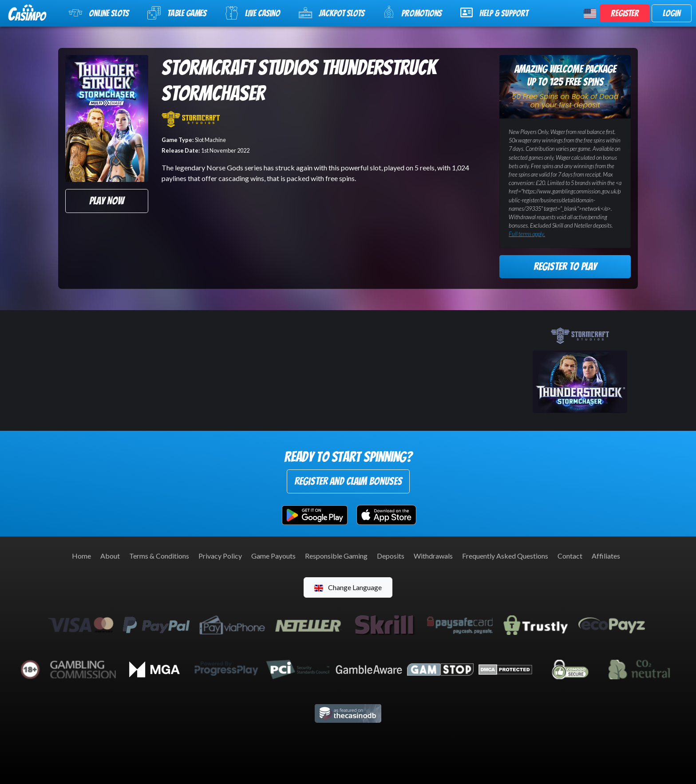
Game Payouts (273, 556)
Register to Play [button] (565, 266)
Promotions (412, 12)
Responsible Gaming (336, 556)
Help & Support (494, 12)
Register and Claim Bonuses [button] (348, 481)
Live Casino (253, 13)
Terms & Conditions (159, 556)
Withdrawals (433, 556)
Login (672, 13)
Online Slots (99, 13)
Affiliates (606, 556)
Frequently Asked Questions (505, 556)
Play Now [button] (107, 201)
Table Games (177, 13)
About (110, 556)
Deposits (391, 556)
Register (625, 13)
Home (81, 556)
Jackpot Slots (332, 13)
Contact (570, 556)
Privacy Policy (220, 556)
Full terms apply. (527, 234)
